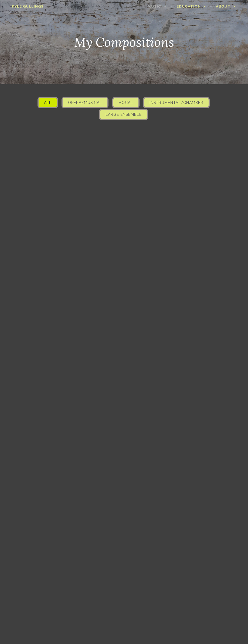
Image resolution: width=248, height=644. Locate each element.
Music (159, 6)
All (48, 103)
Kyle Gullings (23, 6)
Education (193, 6)
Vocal (126, 103)
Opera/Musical (85, 103)
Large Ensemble (124, 114)
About (228, 6)
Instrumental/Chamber (176, 103)
